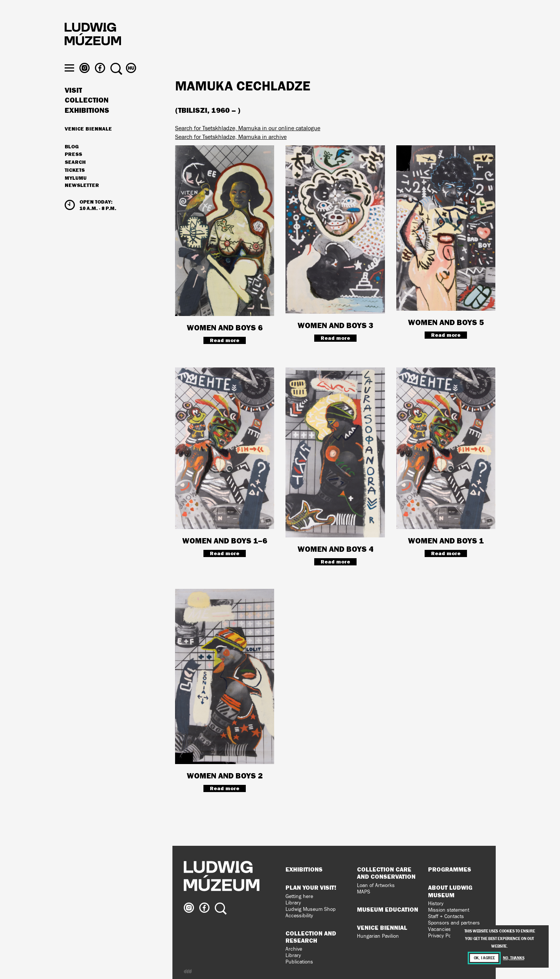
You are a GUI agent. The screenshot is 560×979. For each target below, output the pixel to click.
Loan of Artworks (376, 885)
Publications (299, 962)
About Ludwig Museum (450, 891)
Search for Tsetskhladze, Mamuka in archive (231, 137)
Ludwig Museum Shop (310, 909)
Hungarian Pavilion (378, 936)
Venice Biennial (382, 928)
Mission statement (449, 910)
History (436, 904)
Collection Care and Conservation (386, 873)
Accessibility (299, 916)
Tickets (75, 184)
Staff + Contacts (446, 916)
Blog (72, 160)
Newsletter (82, 199)
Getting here (299, 896)
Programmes (450, 869)
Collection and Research (311, 937)
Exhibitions (87, 124)
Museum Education (388, 909)
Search (75, 176)
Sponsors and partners (454, 923)
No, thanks (513, 958)
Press (73, 168)
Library (293, 903)
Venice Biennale (88, 142)
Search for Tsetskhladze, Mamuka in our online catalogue (248, 128)
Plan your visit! (311, 887)
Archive (294, 949)
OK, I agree (484, 958)
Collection (87, 114)
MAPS (364, 892)
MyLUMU (76, 192)
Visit (73, 104)
